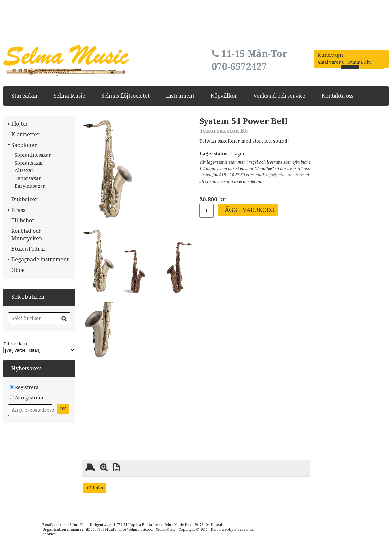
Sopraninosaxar (33, 155)
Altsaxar (24, 170)
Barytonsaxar (30, 186)
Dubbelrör (24, 199)
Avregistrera (29, 398)
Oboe (18, 270)
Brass (18, 210)
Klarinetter (25, 134)
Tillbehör (23, 221)
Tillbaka (94, 488)
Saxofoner (24, 145)
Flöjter (20, 124)
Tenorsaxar (28, 178)
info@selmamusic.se (285, 175)
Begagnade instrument (40, 259)
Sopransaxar (29, 163)
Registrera (27, 387)
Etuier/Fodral (28, 249)
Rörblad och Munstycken (27, 235)
